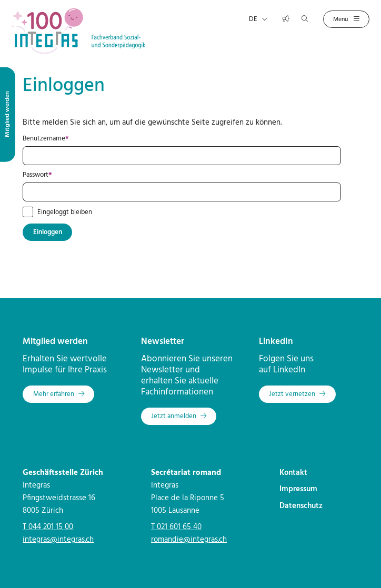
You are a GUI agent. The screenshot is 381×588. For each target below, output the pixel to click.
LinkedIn (276, 342)
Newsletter (163, 342)
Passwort (53, 175)
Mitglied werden (55, 342)
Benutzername (62, 139)
